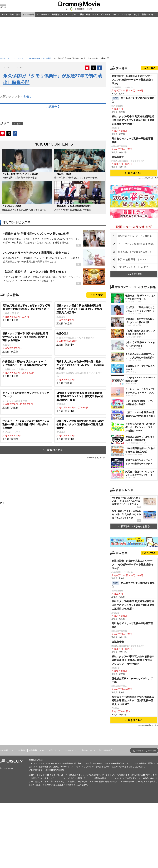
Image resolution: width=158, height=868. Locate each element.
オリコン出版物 (18, 750)
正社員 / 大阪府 (80, 372)
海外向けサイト (88, 750)
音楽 (18, 15)
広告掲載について (37, 750)
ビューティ (106, 15)
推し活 (137, 15)
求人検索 (98, 295)
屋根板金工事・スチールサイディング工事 (132, 680)
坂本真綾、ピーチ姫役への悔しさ (135, 252)
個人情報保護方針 (107, 750)
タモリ (28, 96)
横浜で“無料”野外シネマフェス (133, 259)
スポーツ (74, 15)
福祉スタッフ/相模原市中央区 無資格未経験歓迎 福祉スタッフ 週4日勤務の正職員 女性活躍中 (133, 701)
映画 (49, 58)
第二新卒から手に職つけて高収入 (133, 100)
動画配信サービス (59, 15)
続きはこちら (55, 450)
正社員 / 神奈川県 (80, 339)
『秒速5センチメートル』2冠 (133, 267)
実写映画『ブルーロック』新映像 (135, 236)
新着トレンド (148, 15)
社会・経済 (85, 15)
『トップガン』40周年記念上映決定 (136, 244)
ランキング (126, 15)
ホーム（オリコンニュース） (13, 58)
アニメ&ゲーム (43, 15)
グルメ (95, 15)
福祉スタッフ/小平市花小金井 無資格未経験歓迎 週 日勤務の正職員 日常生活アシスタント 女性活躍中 (133, 660)
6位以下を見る (134, 274)
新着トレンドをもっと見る (134, 526)
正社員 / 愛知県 (26, 430)
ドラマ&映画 (28, 15)
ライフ (116, 15)
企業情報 (152, 751)
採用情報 (140, 751)
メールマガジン (71, 750)
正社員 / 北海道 (26, 313)
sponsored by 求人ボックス (97, 458)
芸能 (12, 15)
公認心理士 (118, 157)
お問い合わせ (54, 750)
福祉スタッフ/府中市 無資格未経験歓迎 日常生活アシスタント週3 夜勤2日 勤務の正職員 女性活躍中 (133, 120)
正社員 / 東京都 (80, 314)
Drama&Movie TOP (36, 58)
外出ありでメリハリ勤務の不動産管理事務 (132, 140)
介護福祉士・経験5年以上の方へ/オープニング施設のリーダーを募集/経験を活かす (133, 80)
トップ (4, 15)
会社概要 (4, 750)
